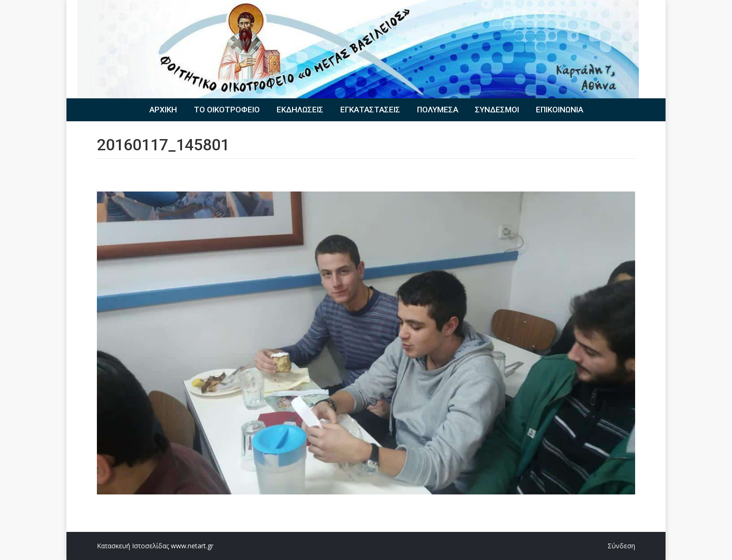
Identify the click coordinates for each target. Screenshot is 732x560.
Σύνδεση (621, 546)
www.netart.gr (192, 546)
